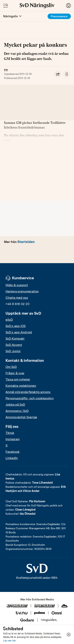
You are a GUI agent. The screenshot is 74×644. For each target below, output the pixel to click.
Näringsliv (11, 16)
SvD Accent (14, 345)
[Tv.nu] (22, 613)
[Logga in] (68, 6)
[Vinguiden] (49, 620)
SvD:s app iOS (16, 326)
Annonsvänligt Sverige (21, 417)
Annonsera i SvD (17, 411)
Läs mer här (9, 641)
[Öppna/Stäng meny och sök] (6, 6)
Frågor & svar (15, 373)
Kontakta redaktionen (21, 386)
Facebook (13, 452)
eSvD (9, 320)
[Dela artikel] (58, 74)
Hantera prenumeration (22, 291)
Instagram (13, 439)
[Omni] (57, 613)
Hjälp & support (17, 285)
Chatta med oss (17, 298)
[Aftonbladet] (17, 606)
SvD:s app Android (19, 332)
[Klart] (65, 606)
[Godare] (27, 620)
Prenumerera (59, 16)
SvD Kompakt (15, 339)
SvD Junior (13, 351)
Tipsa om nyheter (18, 379)
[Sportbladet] (44, 606)
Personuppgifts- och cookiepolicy (30, 398)
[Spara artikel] (67, 74)
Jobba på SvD (15, 405)
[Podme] (40, 613)
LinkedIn (12, 458)
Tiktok (10, 433)
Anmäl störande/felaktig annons (28, 392)
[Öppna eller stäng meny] (20, 16)
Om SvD (11, 367)
